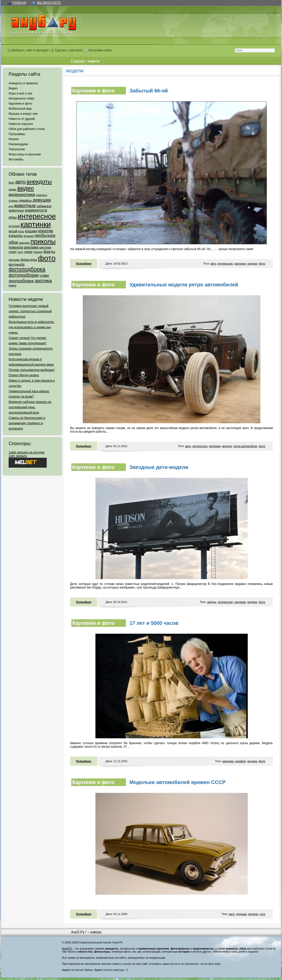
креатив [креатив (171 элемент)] (46, 231)
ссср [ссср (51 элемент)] (20, 252)
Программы (17, 134)
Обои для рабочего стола (27, 129)
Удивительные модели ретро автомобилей (184, 285)
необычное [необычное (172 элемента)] (45, 235)
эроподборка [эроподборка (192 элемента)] (21, 281)
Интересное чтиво (21, 99)
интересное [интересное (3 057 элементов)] (37, 216)
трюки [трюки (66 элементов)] (28, 252)
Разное (14, 139)
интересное (225, 264)
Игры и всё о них (20, 93)
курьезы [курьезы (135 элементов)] (16, 235)
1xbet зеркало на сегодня (27, 452)
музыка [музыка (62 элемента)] (29, 236)
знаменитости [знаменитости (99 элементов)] (36, 210)
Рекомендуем (18, 144)
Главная (19, 3)
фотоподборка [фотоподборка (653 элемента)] (27, 269)
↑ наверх (94, 932)
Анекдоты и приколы (23, 83)
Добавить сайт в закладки (28, 50)
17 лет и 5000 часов (154, 623)
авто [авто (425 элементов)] (20, 182)
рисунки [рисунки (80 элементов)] (45, 247)
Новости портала (21, 124)
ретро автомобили (245, 446)
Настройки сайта (98, 50)
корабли (241, 761)
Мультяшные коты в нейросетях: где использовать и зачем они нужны (32, 327)
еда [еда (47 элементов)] (11, 206)
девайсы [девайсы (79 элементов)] (25, 200)
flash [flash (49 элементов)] (12, 183)
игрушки (242, 914)
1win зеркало (18, 456)
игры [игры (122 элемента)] (13, 217)
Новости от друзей (22, 119)
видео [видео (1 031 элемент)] (26, 188)
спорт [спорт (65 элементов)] (13, 252)
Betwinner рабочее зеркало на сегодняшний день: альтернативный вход (30, 407)
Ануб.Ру (78, 932)
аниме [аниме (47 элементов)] (13, 189)
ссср (262, 914)
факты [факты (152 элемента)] (49, 251)
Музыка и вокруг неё (23, 114)
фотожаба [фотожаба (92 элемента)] (17, 264)
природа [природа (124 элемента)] (16, 247)
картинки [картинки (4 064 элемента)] (36, 224)
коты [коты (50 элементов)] (21, 231)
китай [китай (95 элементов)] (13, 231)
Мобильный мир (20, 109)
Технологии (17, 149)
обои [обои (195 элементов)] (13, 242)
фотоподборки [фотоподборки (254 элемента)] (24, 275)
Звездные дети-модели (159, 467)
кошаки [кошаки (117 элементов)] (31, 231)
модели (252, 264)
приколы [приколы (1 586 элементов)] (43, 241)
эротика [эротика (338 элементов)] (43, 281)
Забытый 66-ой (149, 91)
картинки (240, 264)
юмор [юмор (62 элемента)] (12, 285)
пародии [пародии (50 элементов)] (24, 243)
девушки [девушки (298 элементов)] (42, 200)
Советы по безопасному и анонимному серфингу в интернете (27, 423)
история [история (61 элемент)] (14, 226)
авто (213, 264)
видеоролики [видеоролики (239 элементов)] (22, 194)
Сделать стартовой (66, 50)
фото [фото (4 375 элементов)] (47, 258)
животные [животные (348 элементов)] (25, 206)
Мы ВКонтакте (49, 3)
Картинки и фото (20, 104)
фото (262, 264)
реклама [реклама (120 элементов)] (31, 247)
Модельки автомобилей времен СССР (177, 782)
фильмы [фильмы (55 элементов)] (14, 260)
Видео (13, 88)
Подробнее (84, 264)
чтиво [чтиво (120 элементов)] (44, 275)
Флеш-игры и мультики (25, 154)
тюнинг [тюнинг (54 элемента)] (38, 252)
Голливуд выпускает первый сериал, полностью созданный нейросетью (30, 311)
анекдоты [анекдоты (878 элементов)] (39, 182)
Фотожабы (16, 159)
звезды (212, 602)
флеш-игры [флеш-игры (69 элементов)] (29, 260)
